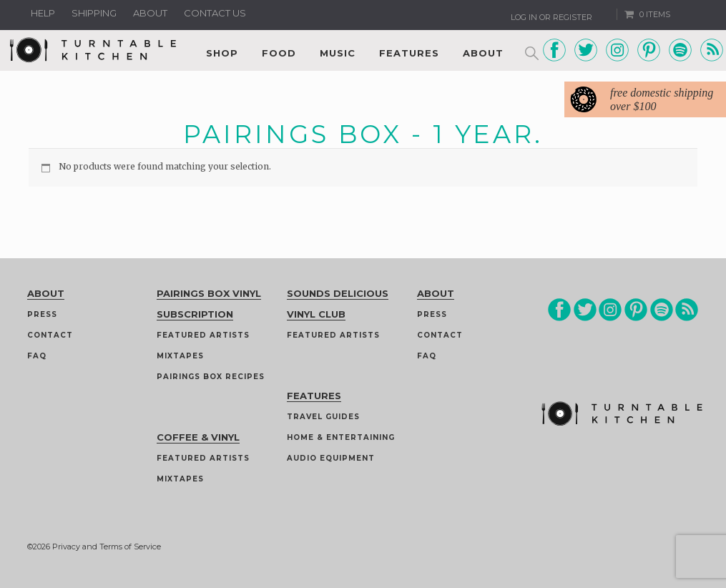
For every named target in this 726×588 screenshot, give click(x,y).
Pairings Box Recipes (211, 377)
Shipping (94, 13)
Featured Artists (203, 335)
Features (409, 53)
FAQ (37, 356)
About (150, 13)
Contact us (215, 13)
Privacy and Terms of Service (107, 547)
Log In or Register (551, 17)
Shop (222, 53)
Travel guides (323, 417)
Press (42, 314)
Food (279, 53)
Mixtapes (180, 356)
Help (43, 13)
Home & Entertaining (341, 437)
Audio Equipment (331, 458)
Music (338, 53)
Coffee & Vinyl (198, 437)
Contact (50, 335)
